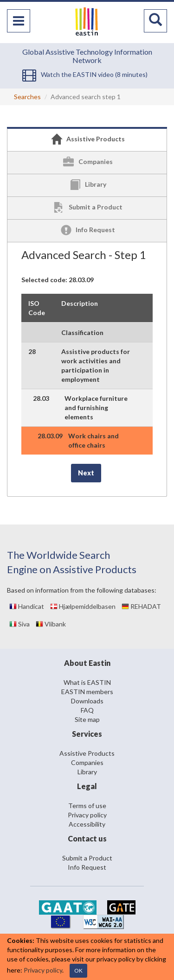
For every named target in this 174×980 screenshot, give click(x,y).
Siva (19, 624)
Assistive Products (87, 753)
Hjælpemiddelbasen (83, 606)
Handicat (27, 606)
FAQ (87, 710)
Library (87, 772)
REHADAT (141, 606)
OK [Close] (78, 971)
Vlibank (51, 624)
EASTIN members (87, 692)
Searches (27, 97)
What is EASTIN (87, 682)
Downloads (87, 701)
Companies (87, 762)
